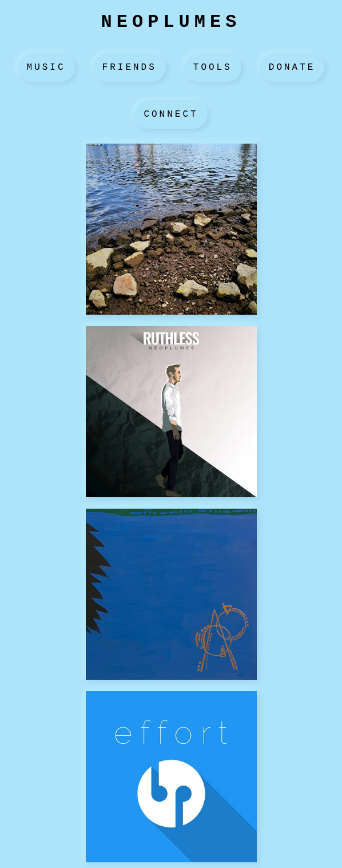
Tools (213, 68)
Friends (130, 68)
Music (46, 68)
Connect (171, 114)
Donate (292, 68)
